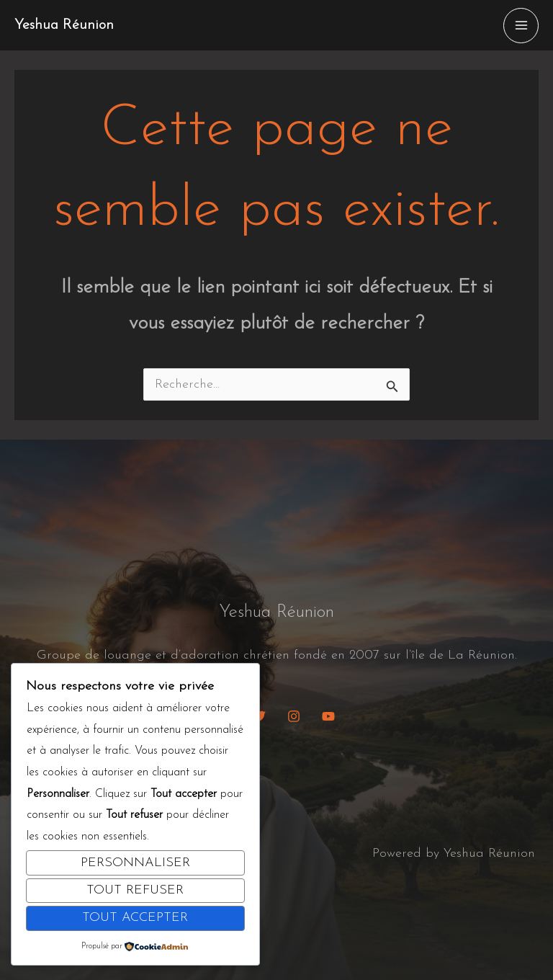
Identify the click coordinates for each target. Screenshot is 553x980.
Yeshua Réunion (64, 25)
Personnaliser (135, 863)
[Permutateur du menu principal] (521, 26)
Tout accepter (135, 918)
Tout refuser (135, 890)
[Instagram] (294, 716)
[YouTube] (328, 716)
